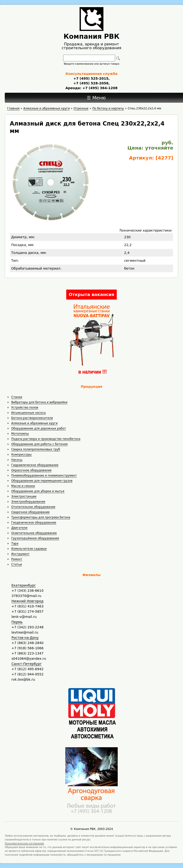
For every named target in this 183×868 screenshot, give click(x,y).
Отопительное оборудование (33, 507)
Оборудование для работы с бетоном (39, 444)
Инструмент (20, 554)
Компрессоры (21, 455)
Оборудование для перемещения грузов (42, 481)
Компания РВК (92, 36)
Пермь (17, 622)
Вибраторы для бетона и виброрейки (39, 402)
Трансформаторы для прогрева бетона (41, 517)
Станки (17, 397)
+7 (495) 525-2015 (91, 78)
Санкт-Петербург (27, 664)
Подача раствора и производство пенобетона (46, 439)
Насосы (17, 460)
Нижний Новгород (27, 601)
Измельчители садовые (29, 549)
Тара (15, 543)
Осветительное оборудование (34, 533)
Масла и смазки (23, 486)
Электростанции (24, 496)
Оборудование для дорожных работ (38, 428)
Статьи (17, 564)
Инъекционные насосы (28, 413)
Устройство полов (25, 407)
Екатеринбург (24, 585)
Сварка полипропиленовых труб (36, 449)
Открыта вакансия (91, 294)
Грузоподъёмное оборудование (35, 538)
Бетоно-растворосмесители (32, 418)
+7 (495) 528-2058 (91, 83)
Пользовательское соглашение (24, 843)
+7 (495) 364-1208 (99, 88)
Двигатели (19, 528)
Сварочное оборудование (30, 512)
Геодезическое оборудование (34, 523)
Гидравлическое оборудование (35, 465)
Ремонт (17, 559)
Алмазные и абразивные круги (34, 423)
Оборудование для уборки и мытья (38, 491)
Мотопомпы (20, 434)
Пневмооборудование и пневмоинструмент (44, 475)
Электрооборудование (28, 502)
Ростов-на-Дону (25, 638)
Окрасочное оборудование (31, 470)
